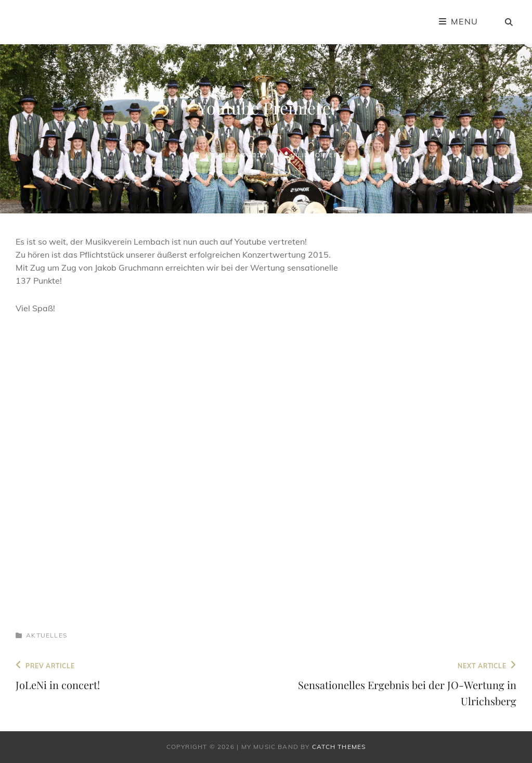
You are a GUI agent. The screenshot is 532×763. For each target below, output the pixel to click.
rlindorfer (316, 155)
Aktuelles (47, 635)
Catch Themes (339, 747)
